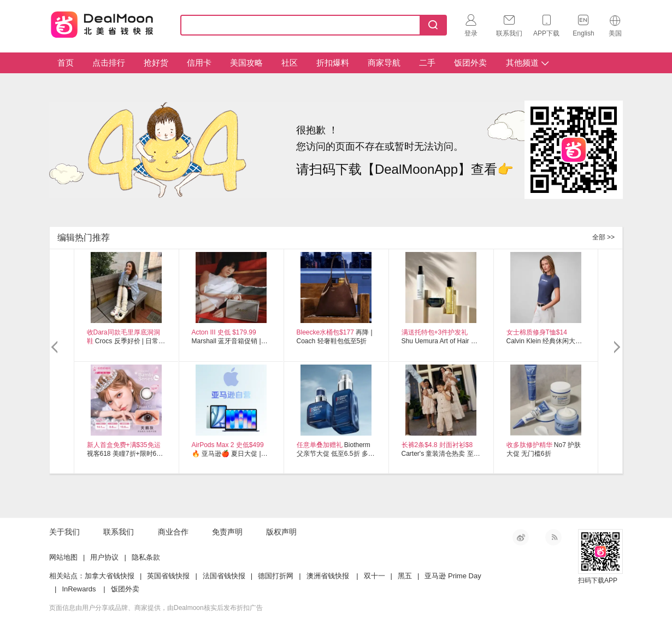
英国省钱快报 (168, 576)
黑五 (405, 576)
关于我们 (64, 532)
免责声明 (227, 532)
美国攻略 (246, 63)
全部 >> (603, 237)
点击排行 (109, 63)
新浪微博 (521, 537)
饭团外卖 (470, 63)
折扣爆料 (333, 63)
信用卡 (199, 63)
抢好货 (156, 63)
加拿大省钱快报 (110, 576)
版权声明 (281, 532)
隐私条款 (146, 557)
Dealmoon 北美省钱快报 (102, 23)
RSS (553, 537)
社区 (290, 63)
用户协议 (104, 557)
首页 (66, 63)
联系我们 (119, 532)
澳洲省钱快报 (328, 576)
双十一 (375, 576)
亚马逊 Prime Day (453, 576)
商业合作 (173, 532)
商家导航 (384, 63)
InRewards (79, 589)
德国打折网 (276, 576)
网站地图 (63, 557)
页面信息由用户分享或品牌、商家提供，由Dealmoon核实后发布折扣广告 (156, 608)
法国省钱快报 (224, 576)
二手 (427, 63)
